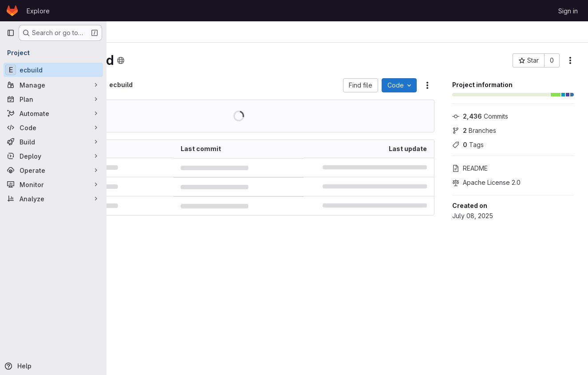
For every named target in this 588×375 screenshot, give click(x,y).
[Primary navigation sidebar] (11, 33)
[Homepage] (12, 11)
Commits (480, 116)
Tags (468, 145)
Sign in (568, 11)
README (470, 168)
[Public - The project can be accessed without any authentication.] (195, 60)
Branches (474, 130)
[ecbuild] (53, 70)
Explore (38, 11)
